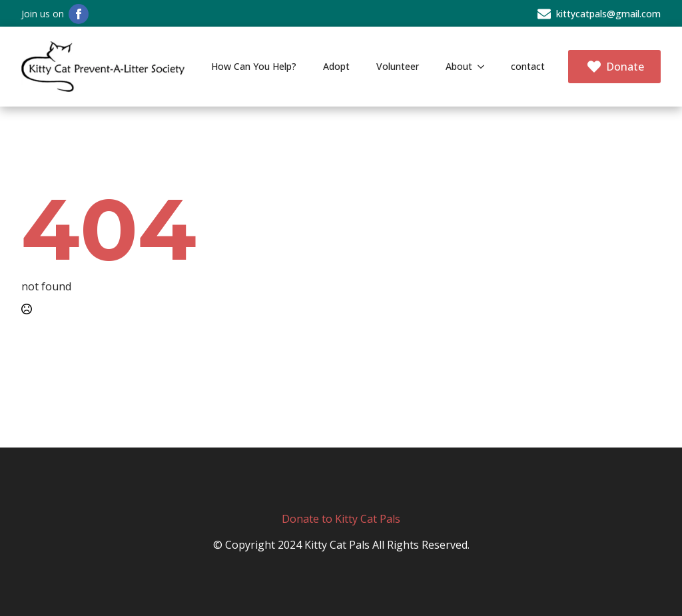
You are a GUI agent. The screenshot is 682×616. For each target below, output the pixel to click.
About (459, 66)
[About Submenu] (485, 67)
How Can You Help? (254, 66)
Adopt (336, 66)
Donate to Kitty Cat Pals (341, 519)
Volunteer (398, 66)
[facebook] (79, 14)
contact (528, 66)
